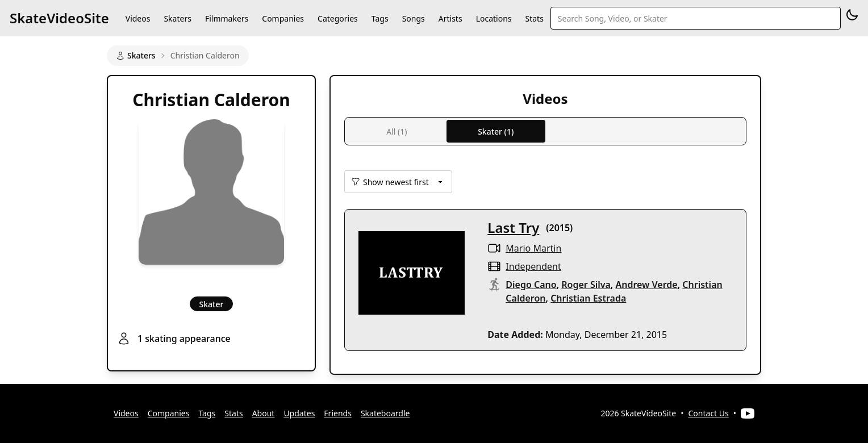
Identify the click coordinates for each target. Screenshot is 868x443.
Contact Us (709, 413)
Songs (414, 18)
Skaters (177, 18)
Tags (380, 18)
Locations (494, 18)
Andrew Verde (646, 285)
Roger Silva (586, 285)
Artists (450, 18)
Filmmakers (227, 18)
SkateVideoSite (59, 18)
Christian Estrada (588, 298)
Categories (338, 18)
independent (533, 266)
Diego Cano (531, 285)
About (264, 413)
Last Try (513, 227)
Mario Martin (533, 248)
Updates (299, 413)
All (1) (397, 131)
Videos (138, 18)
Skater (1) (496, 131)
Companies (283, 18)
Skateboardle (385, 413)
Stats (535, 18)
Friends (338, 413)
